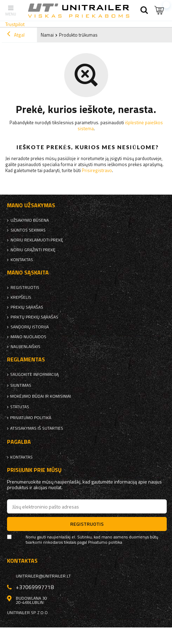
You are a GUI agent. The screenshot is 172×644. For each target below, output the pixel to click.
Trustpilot (15, 24)
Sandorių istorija (30, 327)
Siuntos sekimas (28, 230)
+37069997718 (35, 587)
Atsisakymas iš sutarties (37, 428)
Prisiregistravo (97, 170)
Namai (47, 35)
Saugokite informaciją (34, 374)
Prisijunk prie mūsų (34, 470)
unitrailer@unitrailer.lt (43, 576)
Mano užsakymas (31, 205)
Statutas (20, 407)
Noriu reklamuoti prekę (37, 240)
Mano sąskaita (28, 273)
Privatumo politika (31, 418)
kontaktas (22, 260)
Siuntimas (21, 385)
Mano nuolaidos (28, 337)
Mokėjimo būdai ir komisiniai (41, 396)
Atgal (16, 35)
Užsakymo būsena (30, 220)
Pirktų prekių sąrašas (34, 317)
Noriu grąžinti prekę (33, 250)
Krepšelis (21, 297)
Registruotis (25, 288)
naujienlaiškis (25, 347)
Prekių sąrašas (27, 307)
